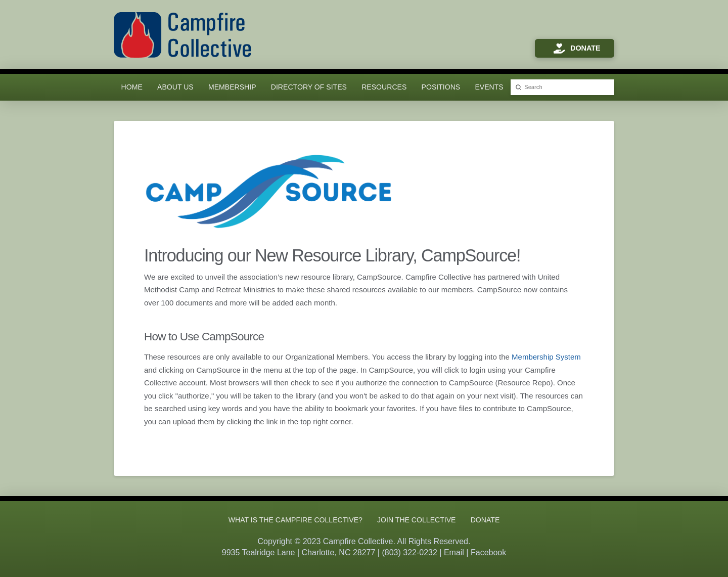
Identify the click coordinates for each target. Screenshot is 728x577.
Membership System (546, 357)
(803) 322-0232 (409, 552)
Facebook (488, 552)
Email (454, 552)
